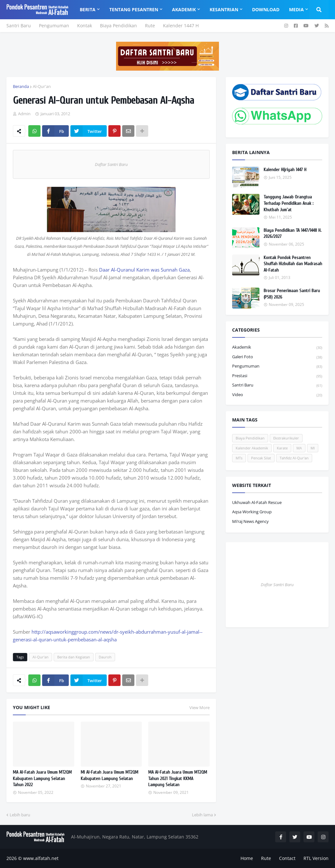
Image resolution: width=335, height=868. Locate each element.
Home (247, 858)
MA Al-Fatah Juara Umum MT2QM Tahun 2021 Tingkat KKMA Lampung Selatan (178, 778)
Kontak (85, 26)
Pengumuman (54, 26)
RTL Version (316, 858)
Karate (282, 448)
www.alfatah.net (41, 858)
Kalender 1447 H (181, 26)
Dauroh (105, 657)
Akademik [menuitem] (184, 9)
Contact (287, 858)
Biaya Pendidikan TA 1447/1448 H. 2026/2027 (293, 234)
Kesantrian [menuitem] (224, 9)
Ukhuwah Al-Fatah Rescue (257, 502)
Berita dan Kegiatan (74, 657)
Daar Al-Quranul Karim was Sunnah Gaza (144, 270)
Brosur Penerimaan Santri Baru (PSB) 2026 (292, 294)
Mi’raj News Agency (250, 521)
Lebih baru (20, 815)
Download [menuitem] (266, 9)
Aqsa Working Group (252, 512)
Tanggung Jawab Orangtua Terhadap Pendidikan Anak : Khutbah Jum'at (289, 203)
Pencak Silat (261, 458)
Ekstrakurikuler (286, 438)
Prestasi (277, 376)
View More (199, 707)
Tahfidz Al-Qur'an (294, 458)
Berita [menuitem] (88, 9)
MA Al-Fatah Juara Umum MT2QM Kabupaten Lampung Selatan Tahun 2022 (42, 778)
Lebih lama (202, 815)
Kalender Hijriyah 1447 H (285, 170)
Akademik (277, 347)
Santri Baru (19, 26)
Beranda (21, 86)
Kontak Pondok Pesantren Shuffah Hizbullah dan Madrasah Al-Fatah (293, 264)
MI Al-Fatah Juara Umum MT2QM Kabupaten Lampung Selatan (109, 775)
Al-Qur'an (42, 86)
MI (313, 448)
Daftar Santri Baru (111, 164)
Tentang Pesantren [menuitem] (134, 9)
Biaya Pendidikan (118, 26)
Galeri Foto (277, 357)
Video (277, 395)
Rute (150, 26)
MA (299, 448)
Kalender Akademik (252, 448)
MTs (239, 458)
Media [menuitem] (296, 9)
